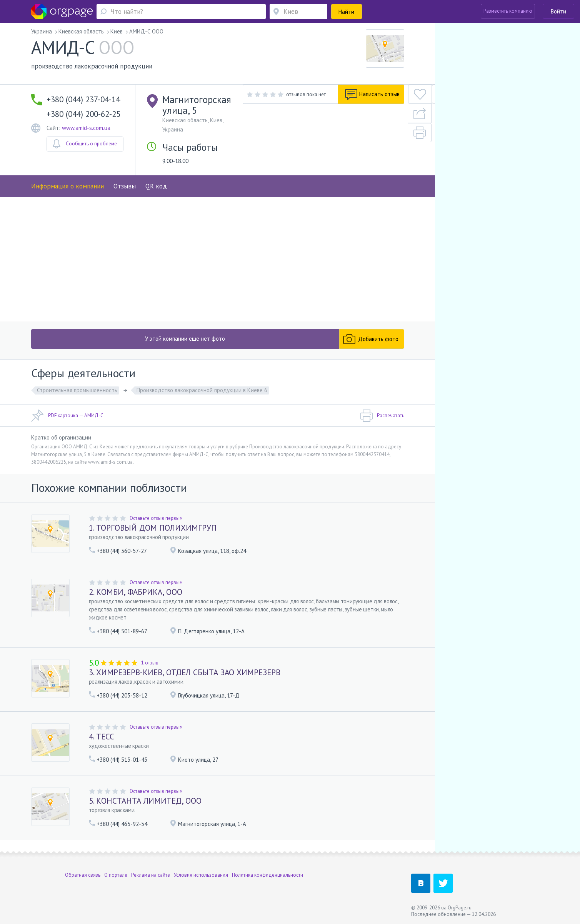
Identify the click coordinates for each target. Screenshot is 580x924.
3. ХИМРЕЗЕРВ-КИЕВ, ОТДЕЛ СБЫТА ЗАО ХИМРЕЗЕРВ (185, 677)
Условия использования (201, 875)
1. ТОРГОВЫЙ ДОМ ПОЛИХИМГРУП (153, 532)
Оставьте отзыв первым (156, 523)
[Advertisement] (218, 262)
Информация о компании (67, 168)
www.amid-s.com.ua (86, 128)
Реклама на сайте (151, 875)
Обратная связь (83, 875)
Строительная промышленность (77, 395)
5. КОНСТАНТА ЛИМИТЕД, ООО (145, 805)
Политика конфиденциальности (267, 875)
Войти (558, 11)
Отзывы (125, 168)
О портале (116, 875)
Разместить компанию (508, 11)
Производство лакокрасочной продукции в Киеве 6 (202, 395)
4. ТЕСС (102, 741)
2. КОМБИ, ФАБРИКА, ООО (136, 597)
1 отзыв (150, 667)
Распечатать (382, 421)
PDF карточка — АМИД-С (67, 421)
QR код (156, 168)
